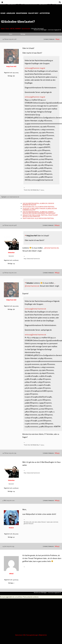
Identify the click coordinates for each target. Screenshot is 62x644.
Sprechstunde (26, 29)
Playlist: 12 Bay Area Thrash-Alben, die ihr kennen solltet (40, 209)
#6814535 (57, 500)
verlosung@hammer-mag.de (35, 68)
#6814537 (57, 546)
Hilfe (24, 635)
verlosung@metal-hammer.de (35, 309)
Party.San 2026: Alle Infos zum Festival (38, 218)
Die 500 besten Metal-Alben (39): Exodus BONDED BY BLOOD (38, 204)
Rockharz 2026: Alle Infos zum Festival (39, 207)
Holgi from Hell (11, 66)
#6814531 (57, 273)
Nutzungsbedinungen (32, 635)
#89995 (57, 39)
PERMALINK (52, 39)
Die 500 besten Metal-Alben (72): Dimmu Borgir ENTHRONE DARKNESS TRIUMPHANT (39, 212)
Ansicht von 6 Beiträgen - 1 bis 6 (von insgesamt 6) (47, 30)
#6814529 (57, 225)
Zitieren (46, 39)
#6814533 (57, 453)
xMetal (11, 574)
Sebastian (11, 253)
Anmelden (11, 13)
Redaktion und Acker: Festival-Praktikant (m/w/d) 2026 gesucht (40, 216)
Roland (11, 528)
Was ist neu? (33, 13)
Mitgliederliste (43, 635)
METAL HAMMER (15, 29)
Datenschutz (19, 635)
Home (3, 13)
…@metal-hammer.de (51, 248)
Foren (7, 29)
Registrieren (22, 13)
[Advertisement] (31, 616)
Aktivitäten (45, 13)
